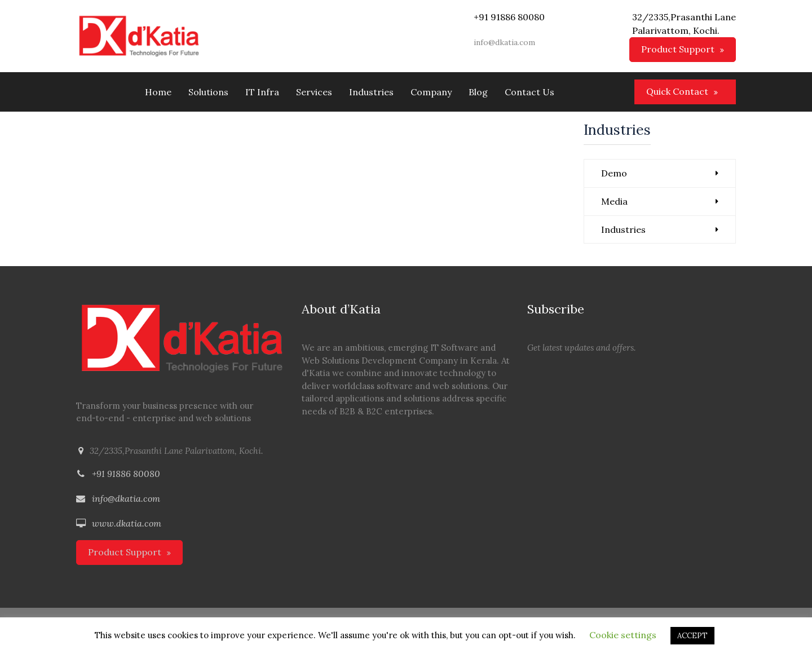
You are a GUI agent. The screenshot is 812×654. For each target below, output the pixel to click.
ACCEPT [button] (692, 636)
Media (614, 201)
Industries (623, 229)
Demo (614, 173)
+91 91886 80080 (126, 474)
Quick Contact (677, 91)
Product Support (678, 49)
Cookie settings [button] (623, 635)
